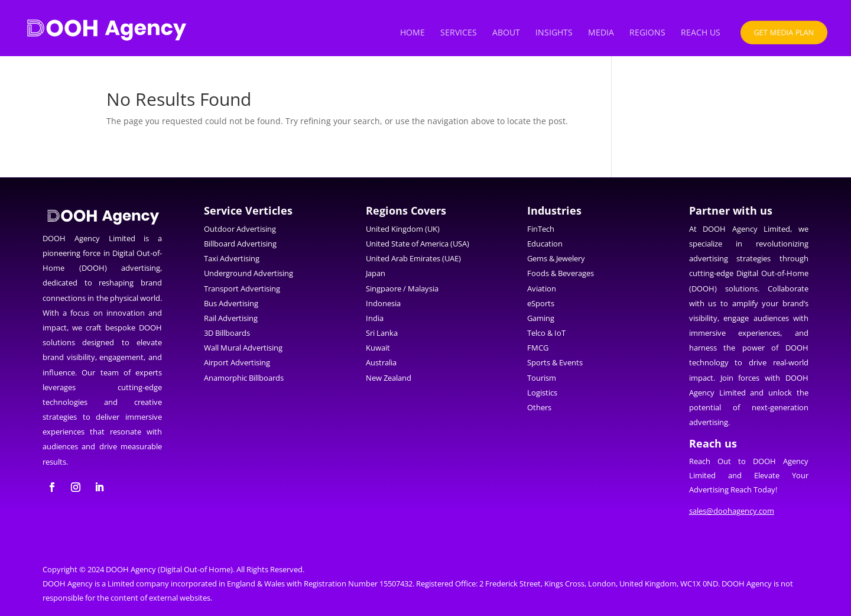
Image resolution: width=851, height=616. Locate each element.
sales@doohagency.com (732, 511)
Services (459, 33)
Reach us (701, 33)
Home (412, 33)
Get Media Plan (784, 32)
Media (601, 33)
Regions (647, 33)
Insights (554, 33)
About (506, 33)
